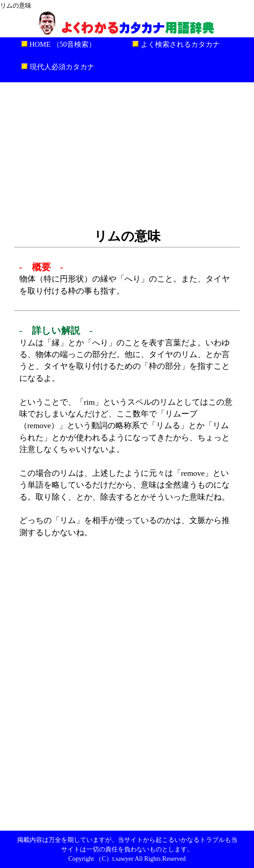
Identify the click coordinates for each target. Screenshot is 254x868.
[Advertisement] (127, 154)
